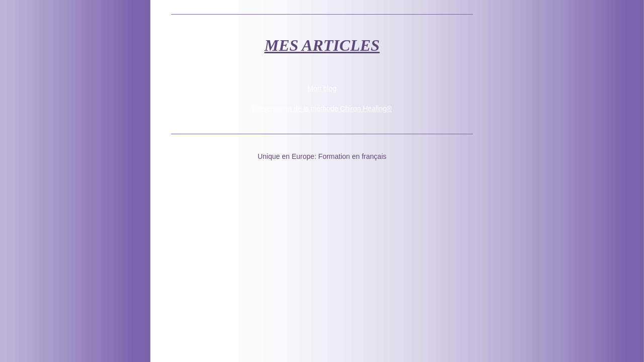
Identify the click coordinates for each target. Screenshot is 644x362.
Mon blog (322, 88)
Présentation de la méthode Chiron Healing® (322, 109)
